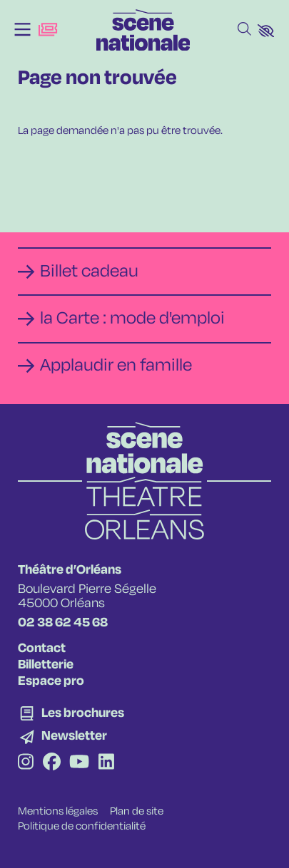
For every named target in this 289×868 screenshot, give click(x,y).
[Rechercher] (244, 30)
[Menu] (22, 30)
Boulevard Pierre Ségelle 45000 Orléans (87, 596)
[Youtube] (79, 764)
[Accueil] (143, 30)
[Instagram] (26, 764)
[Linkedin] (106, 764)
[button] (266, 31)
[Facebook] (52, 764)
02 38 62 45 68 (63, 623)
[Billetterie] (48, 30)
